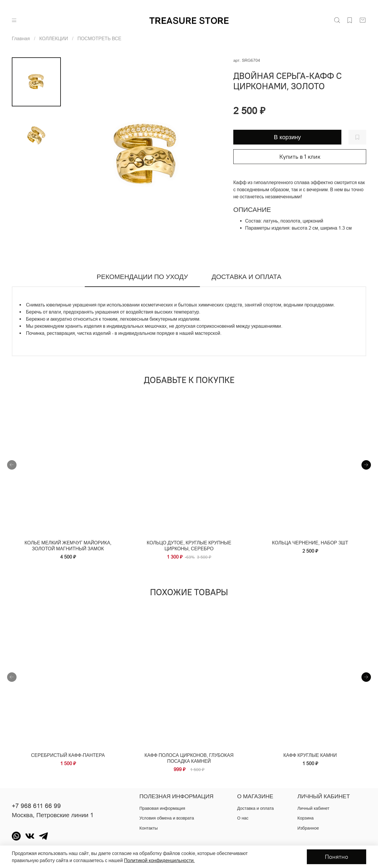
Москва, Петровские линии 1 (53, 815)
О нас (243, 818)
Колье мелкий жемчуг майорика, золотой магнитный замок (68, 546)
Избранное (308, 828)
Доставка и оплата (255, 808)
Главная (21, 38)
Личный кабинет (313, 808)
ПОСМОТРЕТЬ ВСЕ (99, 38)
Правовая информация (162, 808)
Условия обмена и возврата (167, 818)
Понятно (337, 857)
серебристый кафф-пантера (68, 755)
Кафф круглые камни (310, 755)
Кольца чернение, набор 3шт (310, 543)
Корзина (306, 818)
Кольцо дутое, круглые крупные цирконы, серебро (189, 546)
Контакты (149, 828)
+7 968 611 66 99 (36, 806)
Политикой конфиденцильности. (159, 860)
